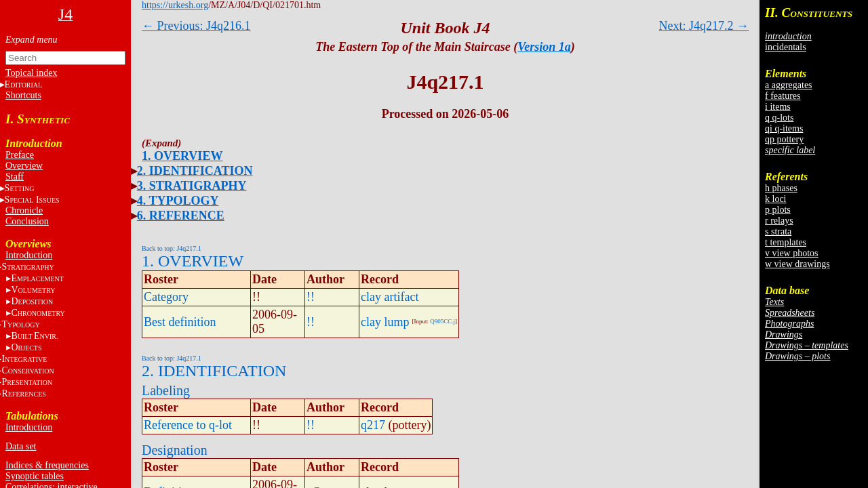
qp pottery (784, 139)
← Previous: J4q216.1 (196, 26)
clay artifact (390, 297)
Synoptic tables (35, 476)
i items (778, 107)
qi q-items (784, 128)
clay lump (385, 322)
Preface (20, 155)
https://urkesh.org (175, 5)
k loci (776, 199)
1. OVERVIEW (182, 156)
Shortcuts (23, 95)
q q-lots (779, 118)
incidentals (786, 47)
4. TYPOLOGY (178, 201)
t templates (786, 242)
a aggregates (789, 85)
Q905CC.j (442, 321)
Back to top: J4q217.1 (172, 248)
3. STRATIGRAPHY (192, 186)
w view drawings (797, 264)
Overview (24, 166)
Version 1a (544, 47)
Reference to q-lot (188, 425)
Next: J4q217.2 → (704, 26)
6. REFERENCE (181, 216)
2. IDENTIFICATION (195, 171)
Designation (175, 450)
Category (166, 297)
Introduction (29, 255)
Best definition (180, 322)
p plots (778, 210)
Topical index (31, 73)
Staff (15, 177)
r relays (779, 221)
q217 (373, 425)
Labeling (166, 390)
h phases (781, 188)
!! (311, 297)
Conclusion (27, 221)
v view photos (792, 253)
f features (783, 96)
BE (34, 336)
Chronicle (24, 210)
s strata (778, 231)
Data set (21, 446)
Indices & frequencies (47, 465)
